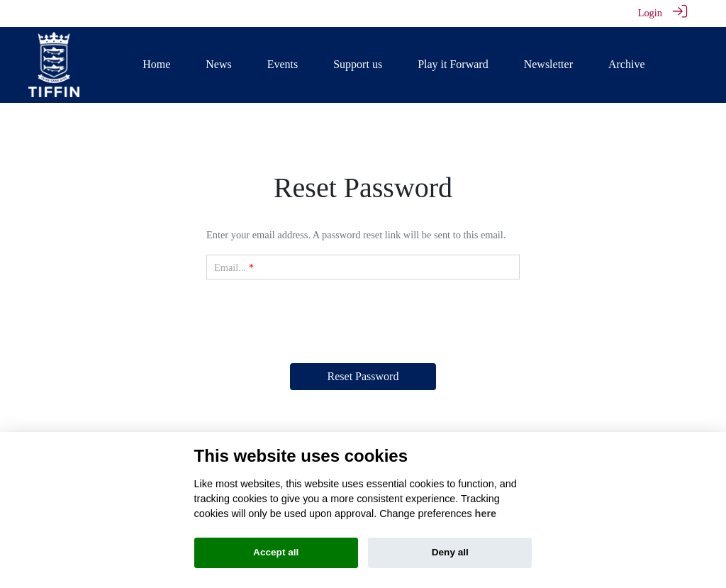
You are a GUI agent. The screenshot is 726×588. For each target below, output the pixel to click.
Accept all (276, 552)
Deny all (450, 552)
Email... (230, 267)
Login (650, 13)
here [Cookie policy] (486, 514)
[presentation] (363, 318)
